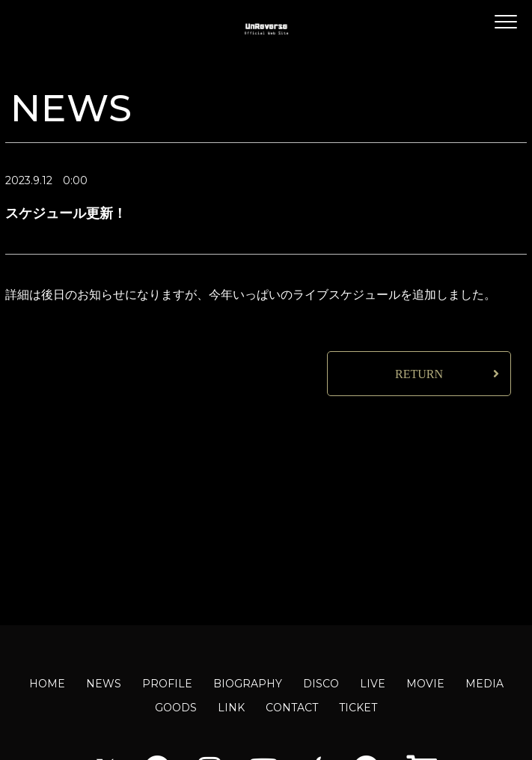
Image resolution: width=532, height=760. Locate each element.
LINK (231, 708)
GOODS (176, 708)
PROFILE (167, 684)
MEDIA (484, 684)
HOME (47, 684)
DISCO (321, 684)
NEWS (104, 684)
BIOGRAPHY (248, 684)
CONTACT (292, 708)
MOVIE (425, 684)
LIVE (373, 684)
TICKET (358, 708)
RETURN (419, 374)
